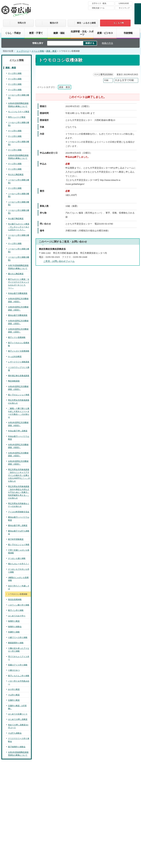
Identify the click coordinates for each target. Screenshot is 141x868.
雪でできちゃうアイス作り (19, 658)
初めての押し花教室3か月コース (18, 726)
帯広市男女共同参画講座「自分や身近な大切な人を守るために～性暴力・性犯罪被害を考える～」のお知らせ (19, 492)
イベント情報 (38, 51)
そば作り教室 (14, 695)
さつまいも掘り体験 (17, 558)
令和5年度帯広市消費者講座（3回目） (18, 308)
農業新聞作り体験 (16, 643)
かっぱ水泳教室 (15, 356)
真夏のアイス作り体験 (18, 665)
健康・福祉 (59, 33)
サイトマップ (124, 8)
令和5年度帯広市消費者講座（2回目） (18, 322)
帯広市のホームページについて (31, 824)
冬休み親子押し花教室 (18, 431)
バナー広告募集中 (70, 785)
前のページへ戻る (104, 765)
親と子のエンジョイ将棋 (19, 395)
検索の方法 (107, 43)
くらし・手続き (13, 33)
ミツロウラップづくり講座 (19, 369)
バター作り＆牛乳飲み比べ (19, 683)
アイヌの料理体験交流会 (19, 512)
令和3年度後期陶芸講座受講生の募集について (18, 754)
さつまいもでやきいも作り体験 (19, 571)
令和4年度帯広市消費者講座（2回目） (18, 388)
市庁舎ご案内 (29, 846)
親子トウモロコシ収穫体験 (19, 344)
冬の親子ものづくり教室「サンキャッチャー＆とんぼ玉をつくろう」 (19, 227)
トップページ (23, 51)
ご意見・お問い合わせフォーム (59, 261)
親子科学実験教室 (16, 539)
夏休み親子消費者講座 (18, 315)
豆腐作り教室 (14, 700)
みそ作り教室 (14, 689)
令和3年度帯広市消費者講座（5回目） (18, 446)
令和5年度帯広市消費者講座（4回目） (18, 300)
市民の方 (22, 23)
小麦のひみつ (14, 670)
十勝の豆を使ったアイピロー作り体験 (19, 650)
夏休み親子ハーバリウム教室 (19, 519)
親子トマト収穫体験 (17, 337)
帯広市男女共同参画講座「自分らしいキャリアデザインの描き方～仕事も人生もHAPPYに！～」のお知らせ (19, 475)
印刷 (106, 80)
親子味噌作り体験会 (17, 747)
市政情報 (128, 33)
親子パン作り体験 (16, 610)
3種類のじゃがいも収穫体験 (18, 579)
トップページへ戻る (127, 765)
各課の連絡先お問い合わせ (117, 843)
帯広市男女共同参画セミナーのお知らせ (19, 505)
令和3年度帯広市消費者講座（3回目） (18, 463)
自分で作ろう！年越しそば (19, 587)
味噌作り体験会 (15, 627)
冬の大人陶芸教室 (16, 175)
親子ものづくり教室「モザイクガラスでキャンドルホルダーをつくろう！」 (19, 284)
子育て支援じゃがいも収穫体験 (19, 552)
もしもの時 (119, 23)
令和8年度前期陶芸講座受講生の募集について (18, 157)
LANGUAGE (124, 3)
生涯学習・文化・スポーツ (82, 33)
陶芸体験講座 (14, 381)
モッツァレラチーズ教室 (19, 112)
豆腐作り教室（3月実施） (17, 707)
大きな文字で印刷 (124, 80)
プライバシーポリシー (98, 824)
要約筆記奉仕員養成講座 (19, 376)
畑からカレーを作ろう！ (19, 564)
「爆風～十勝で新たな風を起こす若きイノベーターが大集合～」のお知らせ (19, 413)
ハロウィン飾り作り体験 (19, 605)
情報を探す (38, 43)
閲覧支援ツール (98, 8)
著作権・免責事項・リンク (67, 824)
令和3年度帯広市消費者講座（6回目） (18, 424)
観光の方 (54, 23)
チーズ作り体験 (15, 73)
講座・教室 (51, 51)
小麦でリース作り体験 (18, 637)
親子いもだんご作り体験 (19, 676)
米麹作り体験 (14, 632)
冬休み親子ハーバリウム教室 (19, 438)
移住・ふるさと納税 (86, 23)
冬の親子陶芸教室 (16, 219)
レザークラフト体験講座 (19, 362)
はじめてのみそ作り (17, 616)
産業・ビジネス (105, 33)
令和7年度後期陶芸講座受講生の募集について (18, 267)
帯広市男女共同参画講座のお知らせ (19, 402)
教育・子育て (36, 33)
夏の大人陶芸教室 (16, 274)
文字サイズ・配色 (99, 3)
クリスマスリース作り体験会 (19, 740)
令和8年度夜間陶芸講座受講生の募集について (18, 105)
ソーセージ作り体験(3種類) (19, 96)
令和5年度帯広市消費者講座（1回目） (18, 331)
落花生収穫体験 (15, 599)
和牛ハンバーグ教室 (17, 117)
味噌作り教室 (14, 621)
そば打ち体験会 (15, 733)
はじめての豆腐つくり (18, 714)
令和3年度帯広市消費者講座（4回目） (18, 454)
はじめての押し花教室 (18, 719)
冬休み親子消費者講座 (18, 293)
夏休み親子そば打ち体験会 (19, 532)
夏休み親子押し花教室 (18, 525)
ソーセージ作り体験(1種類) (19, 124)
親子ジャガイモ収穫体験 (19, 351)
